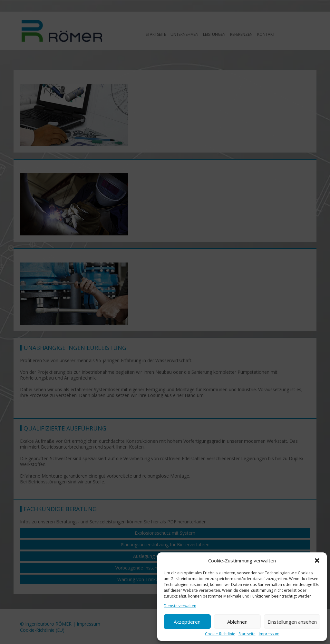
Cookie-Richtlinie (220, 634)
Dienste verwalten (180, 606)
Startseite (247, 634)
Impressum (269, 634)
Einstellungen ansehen (292, 622)
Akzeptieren (187, 622)
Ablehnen (237, 622)
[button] (317, 560)
